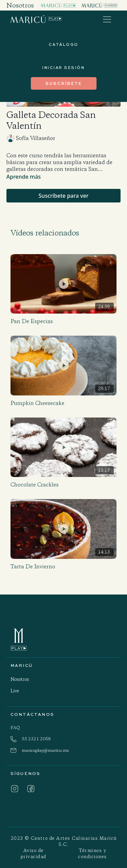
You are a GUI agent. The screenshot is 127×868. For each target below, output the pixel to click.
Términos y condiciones (93, 854)
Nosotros (20, 679)
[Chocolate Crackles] (64, 485)
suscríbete (64, 83)
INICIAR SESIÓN (63, 67)
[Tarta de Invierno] (64, 566)
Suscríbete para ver (63, 196)
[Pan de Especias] (64, 321)
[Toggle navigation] (107, 19)
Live (15, 691)
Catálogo (64, 44)
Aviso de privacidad (34, 854)
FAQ (15, 728)
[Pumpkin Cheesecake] (64, 403)
